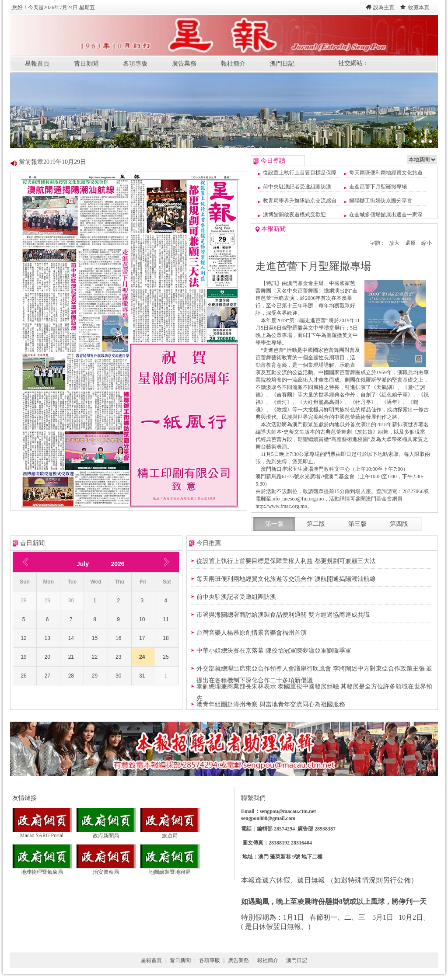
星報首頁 (37, 64)
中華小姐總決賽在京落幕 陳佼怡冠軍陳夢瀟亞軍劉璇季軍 (274, 651)
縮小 (427, 243)
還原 (410, 243)
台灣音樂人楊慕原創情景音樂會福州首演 (252, 633)
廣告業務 (184, 64)
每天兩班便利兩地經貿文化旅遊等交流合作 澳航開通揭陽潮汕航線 (286, 579)
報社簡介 (233, 64)
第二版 (316, 524)
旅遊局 (170, 833)
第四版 (399, 524)
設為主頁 (384, 7)
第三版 (357, 524)
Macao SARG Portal (42, 833)
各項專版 (135, 64)
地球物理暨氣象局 (42, 869)
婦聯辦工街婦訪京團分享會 (381, 201)
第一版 (274, 524)
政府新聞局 (106, 833)
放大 (394, 243)
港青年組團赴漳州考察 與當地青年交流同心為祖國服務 (271, 704)
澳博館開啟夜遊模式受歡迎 (294, 215)
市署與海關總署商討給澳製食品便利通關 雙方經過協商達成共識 (283, 615)
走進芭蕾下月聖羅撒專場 (378, 187)
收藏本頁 (419, 7)
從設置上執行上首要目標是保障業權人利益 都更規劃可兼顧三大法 (286, 561)
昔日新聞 (86, 64)
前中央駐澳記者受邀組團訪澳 (297, 187)
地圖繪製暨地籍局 (170, 869)
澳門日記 (282, 64)
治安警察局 (106, 869)
